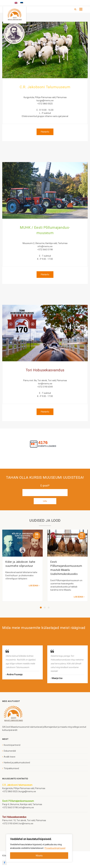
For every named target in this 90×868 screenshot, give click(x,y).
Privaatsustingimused (55, 848)
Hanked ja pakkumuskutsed (17, 763)
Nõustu (39, 856)
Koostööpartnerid (12, 745)
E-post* (45, 490)
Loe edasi (33, 586)
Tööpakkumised (11, 768)
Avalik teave (10, 757)
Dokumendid (10, 751)
